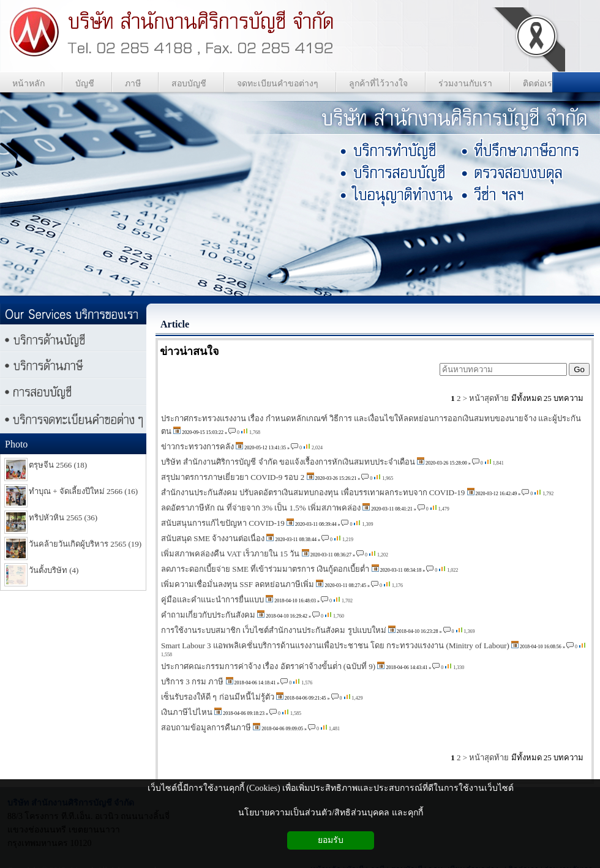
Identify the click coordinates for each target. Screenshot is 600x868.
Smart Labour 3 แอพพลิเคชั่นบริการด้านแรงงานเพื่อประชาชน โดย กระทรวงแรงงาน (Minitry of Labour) (335, 645)
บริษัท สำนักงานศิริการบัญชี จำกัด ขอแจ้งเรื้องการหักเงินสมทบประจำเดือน (288, 462)
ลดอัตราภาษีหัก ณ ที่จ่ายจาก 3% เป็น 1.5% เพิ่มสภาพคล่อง (261, 508)
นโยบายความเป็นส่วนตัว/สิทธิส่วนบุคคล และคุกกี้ (330, 813)
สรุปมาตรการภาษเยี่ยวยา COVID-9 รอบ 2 (233, 477)
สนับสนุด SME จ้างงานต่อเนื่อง (213, 538)
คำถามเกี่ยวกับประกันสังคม (208, 615)
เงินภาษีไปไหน (187, 712)
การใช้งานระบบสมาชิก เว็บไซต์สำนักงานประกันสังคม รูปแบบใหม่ (274, 630)
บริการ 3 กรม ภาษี (192, 682)
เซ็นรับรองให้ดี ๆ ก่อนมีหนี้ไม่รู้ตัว (218, 697)
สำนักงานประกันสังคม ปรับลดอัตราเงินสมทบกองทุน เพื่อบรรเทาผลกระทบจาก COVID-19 (313, 492)
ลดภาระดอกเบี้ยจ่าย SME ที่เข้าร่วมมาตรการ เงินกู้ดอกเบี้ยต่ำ (265, 569)
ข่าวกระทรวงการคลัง (197, 447)
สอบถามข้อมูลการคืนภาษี (206, 728)
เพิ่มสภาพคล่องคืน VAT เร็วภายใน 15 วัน (230, 554)
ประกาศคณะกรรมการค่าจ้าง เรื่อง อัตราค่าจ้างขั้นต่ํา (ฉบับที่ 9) (269, 666)
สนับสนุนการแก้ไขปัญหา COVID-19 (223, 523)
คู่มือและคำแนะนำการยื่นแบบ (212, 600)
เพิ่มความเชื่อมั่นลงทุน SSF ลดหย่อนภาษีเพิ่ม (238, 584)
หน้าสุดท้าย (489, 398)
